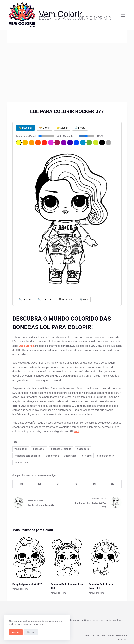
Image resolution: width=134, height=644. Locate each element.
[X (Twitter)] (40, 484)
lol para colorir (106, 456)
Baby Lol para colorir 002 (27, 584)
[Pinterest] (58, 484)
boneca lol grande (61, 449)
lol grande (70, 456)
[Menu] (123, 15)
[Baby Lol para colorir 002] (29, 557)
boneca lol (39, 449)
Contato (123, 635)
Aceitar (16, 632)
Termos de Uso (80, 635)
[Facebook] (22, 484)
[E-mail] (112, 484)
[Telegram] (76, 484)
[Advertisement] (67, 67)
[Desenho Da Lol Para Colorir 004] (105, 557)
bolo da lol (21, 449)
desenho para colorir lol (28, 456)
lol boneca (52, 456)
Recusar (31, 632)
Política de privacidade (103, 635)
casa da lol (83, 449)
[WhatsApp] (94, 484)
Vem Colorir (60, 14)
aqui (77, 431)
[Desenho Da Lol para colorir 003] (67, 557)
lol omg (87, 456)
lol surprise (21, 463)
